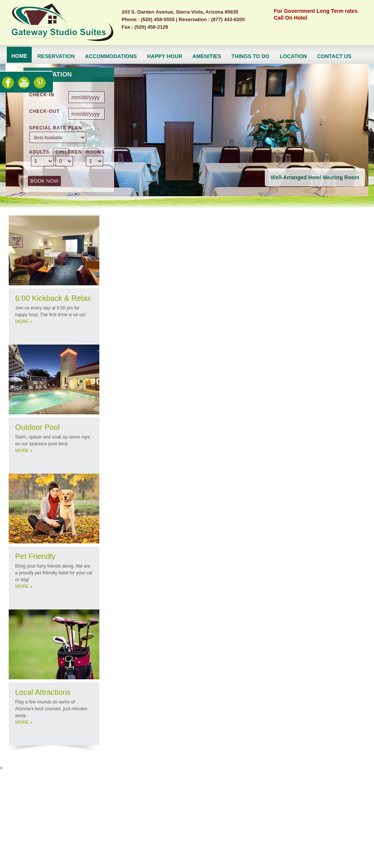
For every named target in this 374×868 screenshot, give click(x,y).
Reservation (56, 56)
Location (293, 56)
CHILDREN (69, 152)
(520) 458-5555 (158, 19)
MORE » (24, 322)
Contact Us (334, 56)
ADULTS (39, 152)
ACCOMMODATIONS (111, 56)
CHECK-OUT (44, 111)
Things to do (251, 56)
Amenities (207, 56)
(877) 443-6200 (228, 19)
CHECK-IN (42, 95)
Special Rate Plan (56, 128)
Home (19, 56)
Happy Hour (165, 56)
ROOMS (95, 152)
